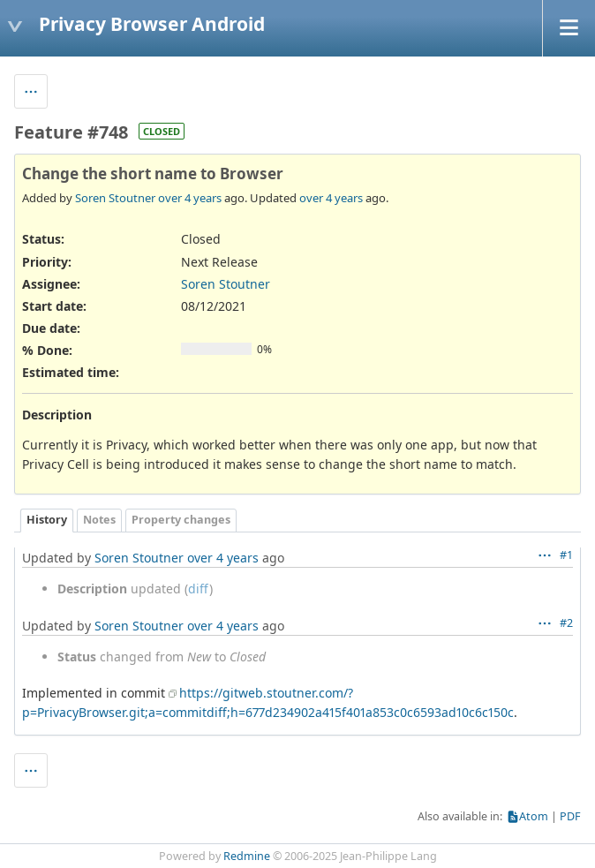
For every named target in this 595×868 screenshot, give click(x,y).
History (47, 520)
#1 (566, 555)
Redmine (247, 856)
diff (199, 589)
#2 (566, 623)
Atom (534, 816)
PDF (570, 816)
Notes (99, 520)
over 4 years (190, 198)
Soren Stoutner (115, 198)
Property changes (181, 520)
